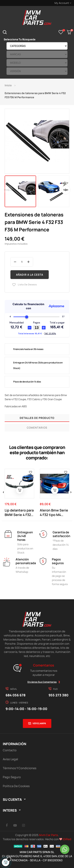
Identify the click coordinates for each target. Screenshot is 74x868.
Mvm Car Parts (49, 835)
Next (66, 190)
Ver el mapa (39, 723)
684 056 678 (16, 695)
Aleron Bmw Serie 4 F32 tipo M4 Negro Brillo (54, 512)
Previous (8, 190)
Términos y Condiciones (20, 768)
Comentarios (37, 428)
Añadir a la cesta (30, 275)
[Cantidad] (22, 262)
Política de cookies (16, 786)
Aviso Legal (10, 759)
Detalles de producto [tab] (37, 418)
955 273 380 (58, 695)
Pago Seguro (12, 777)
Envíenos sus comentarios (42, 682)
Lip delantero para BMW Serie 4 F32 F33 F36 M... (19, 512)
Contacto (10, 750)
